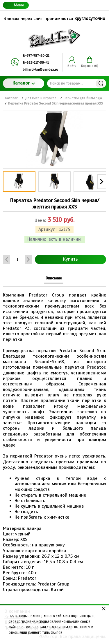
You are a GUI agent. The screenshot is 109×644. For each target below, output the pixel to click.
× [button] (104, 609)
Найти (101, 83)
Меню (16, 5)
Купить (70, 259)
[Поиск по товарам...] (77, 83)
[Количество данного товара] (17, 259)
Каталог (24, 83)
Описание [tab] (54, 278)
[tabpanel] (54, 440)
